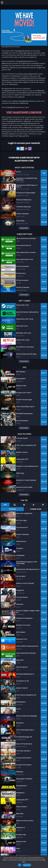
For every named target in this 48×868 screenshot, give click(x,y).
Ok (20, 865)
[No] (45, 862)
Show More (24, 228)
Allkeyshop (34, 76)
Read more (27, 865)
